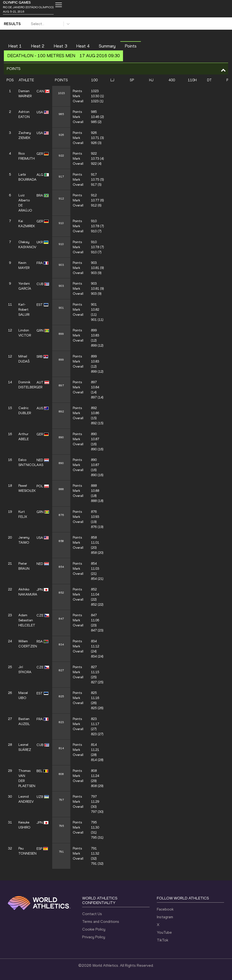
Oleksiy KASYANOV (25, 245)
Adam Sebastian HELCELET (25, 620)
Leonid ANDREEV (25, 799)
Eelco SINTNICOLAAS (25, 462)
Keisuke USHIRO (24, 825)
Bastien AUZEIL (24, 721)
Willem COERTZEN (25, 644)
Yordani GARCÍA (25, 286)
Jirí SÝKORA (25, 670)
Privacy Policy (94, 937)
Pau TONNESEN (25, 851)
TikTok (163, 940)
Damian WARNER (25, 94)
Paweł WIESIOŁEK (25, 488)
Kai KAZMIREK (25, 224)
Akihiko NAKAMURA (25, 592)
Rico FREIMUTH (25, 156)
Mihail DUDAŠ (24, 359)
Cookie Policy (94, 929)
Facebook (165, 909)
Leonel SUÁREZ (25, 747)
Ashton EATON (24, 114)
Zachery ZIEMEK (25, 135)
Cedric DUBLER (25, 411)
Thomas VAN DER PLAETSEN (25, 778)
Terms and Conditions (101, 922)
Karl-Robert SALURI (24, 310)
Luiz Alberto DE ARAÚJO (25, 203)
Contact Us (92, 914)
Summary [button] (107, 46)
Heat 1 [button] (15, 46)
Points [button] (131, 46)
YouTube (164, 932)
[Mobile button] (58, 5)
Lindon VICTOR (25, 333)
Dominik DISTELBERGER (25, 385)
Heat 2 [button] (38, 46)
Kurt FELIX (23, 514)
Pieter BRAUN (24, 566)
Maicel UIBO (23, 695)
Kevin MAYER (24, 265)
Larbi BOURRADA (25, 177)
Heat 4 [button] (83, 46)
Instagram (165, 917)
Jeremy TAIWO (24, 540)
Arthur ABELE (24, 437)
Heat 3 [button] (60, 46)
